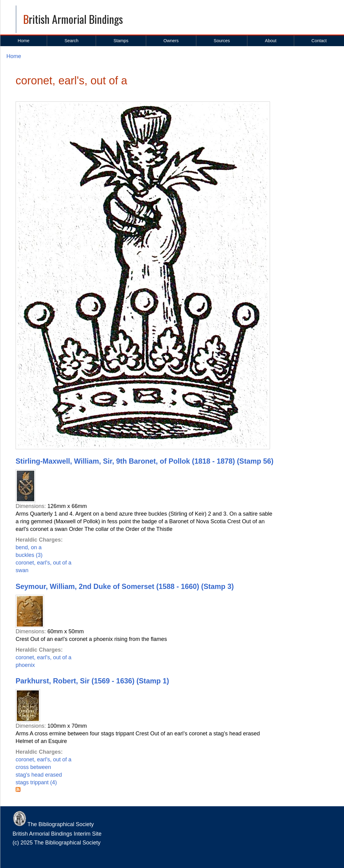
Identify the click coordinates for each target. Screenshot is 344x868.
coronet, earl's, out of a (44, 563)
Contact (319, 41)
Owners (171, 41)
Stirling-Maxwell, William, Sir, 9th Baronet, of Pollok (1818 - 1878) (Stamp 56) (144, 461)
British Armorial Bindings (73, 19)
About (271, 41)
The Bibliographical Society (53, 824)
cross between (33, 767)
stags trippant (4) (36, 782)
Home (24, 41)
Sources (222, 41)
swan (22, 570)
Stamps (121, 41)
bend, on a (29, 547)
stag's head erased (39, 775)
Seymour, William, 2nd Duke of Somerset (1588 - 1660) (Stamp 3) (125, 587)
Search (72, 41)
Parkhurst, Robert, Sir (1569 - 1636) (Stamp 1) (92, 681)
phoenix (25, 665)
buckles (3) (29, 555)
